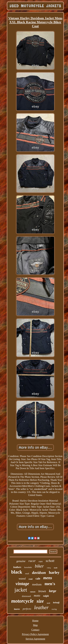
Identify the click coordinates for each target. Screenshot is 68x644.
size (40, 601)
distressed (26, 596)
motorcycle (22, 601)
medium (37, 584)
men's (50, 584)
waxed (22, 579)
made (56, 568)
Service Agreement (35, 639)
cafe (38, 579)
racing (54, 609)
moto (37, 596)
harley (54, 572)
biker (39, 566)
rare (41, 561)
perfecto (27, 609)
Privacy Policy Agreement (35, 634)
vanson (33, 592)
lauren (17, 609)
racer (32, 561)
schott (50, 561)
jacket (21, 590)
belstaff (56, 603)
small (27, 574)
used (48, 603)
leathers (17, 567)
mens (48, 578)
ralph (46, 596)
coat (31, 579)
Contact (35, 630)
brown (42, 591)
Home (35, 621)
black (17, 572)
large (53, 591)
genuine (21, 561)
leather (41, 607)
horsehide (28, 567)
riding (49, 568)
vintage (22, 584)
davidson (39, 573)
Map (35, 625)
